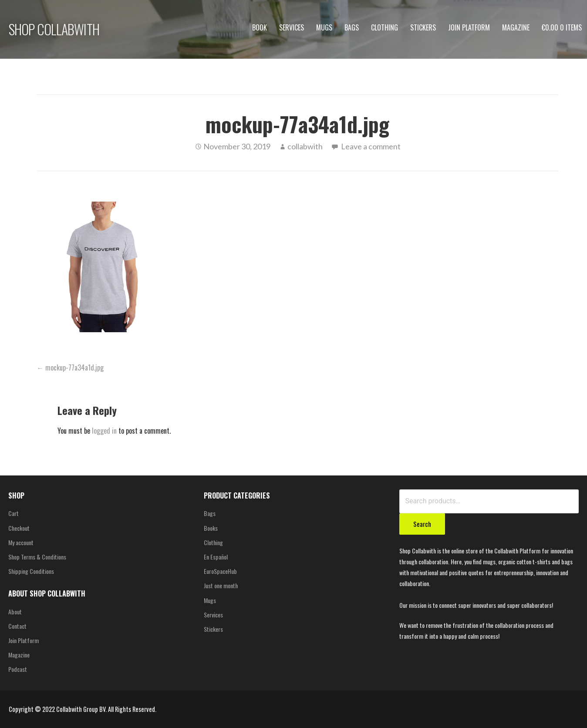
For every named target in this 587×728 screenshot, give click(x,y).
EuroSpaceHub (220, 571)
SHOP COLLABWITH (54, 29)
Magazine (516, 27)
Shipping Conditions (31, 571)
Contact (17, 626)
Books (211, 528)
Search (422, 524)
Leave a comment (371, 146)
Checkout (19, 528)
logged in (104, 431)
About (15, 612)
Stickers (423, 27)
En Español (216, 557)
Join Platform (469, 27)
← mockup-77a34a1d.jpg (70, 367)
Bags (352, 27)
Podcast (18, 669)
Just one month (221, 585)
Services (292, 27)
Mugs (324, 27)
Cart (13, 513)
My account (21, 542)
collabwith (305, 146)
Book (260, 27)
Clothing (385, 27)
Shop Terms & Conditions (37, 557)
